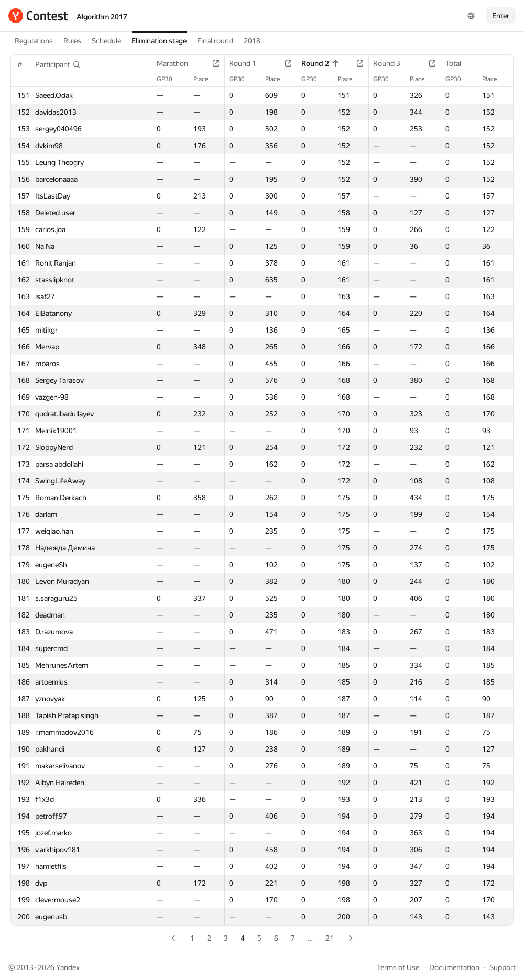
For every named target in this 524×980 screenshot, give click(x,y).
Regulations (34, 41)
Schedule (106, 41)
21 (330, 938)
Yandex (68, 967)
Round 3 (392, 63)
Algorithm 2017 (102, 17)
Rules (72, 41)
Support (503, 967)
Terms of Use (398, 967)
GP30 (170, 79)
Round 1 (248, 63)
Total (458, 63)
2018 (252, 41)
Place (206, 79)
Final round (215, 41)
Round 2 (320, 63)
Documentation (454, 967)
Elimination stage (159, 41)
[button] (58, 64)
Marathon (178, 63)
